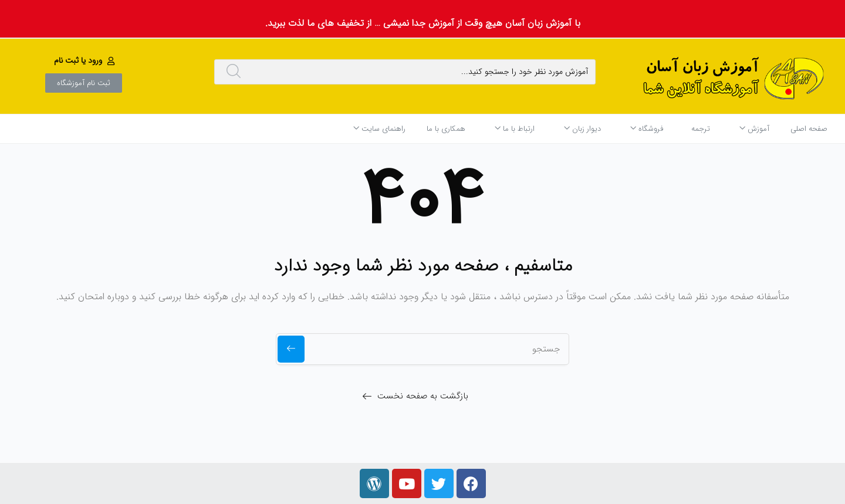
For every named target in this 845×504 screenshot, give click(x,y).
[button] (86, 60)
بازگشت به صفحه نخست (423, 396)
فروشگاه (647, 129)
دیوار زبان (582, 129)
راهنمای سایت (379, 129)
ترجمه (701, 129)
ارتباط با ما (515, 129)
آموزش (754, 129)
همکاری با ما (446, 129)
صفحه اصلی (809, 129)
